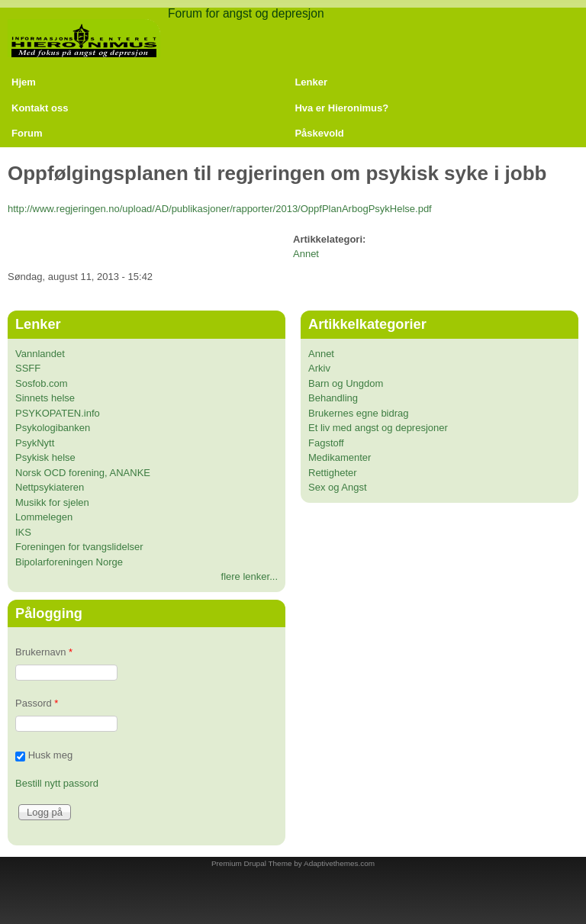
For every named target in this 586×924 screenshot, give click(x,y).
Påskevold (319, 133)
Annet (306, 254)
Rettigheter (333, 473)
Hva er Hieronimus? (341, 108)
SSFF (28, 368)
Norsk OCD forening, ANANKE (83, 473)
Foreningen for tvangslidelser (79, 547)
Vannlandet (40, 354)
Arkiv (319, 368)
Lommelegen (44, 517)
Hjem (24, 82)
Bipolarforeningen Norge (69, 562)
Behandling (333, 398)
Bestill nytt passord (57, 783)
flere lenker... (250, 576)
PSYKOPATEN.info (58, 413)
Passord (37, 703)
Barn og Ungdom (346, 383)
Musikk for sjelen (52, 502)
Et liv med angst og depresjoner (378, 428)
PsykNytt (35, 443)
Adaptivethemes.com (339, 863)
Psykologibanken (53, 428)
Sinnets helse (45, 398)
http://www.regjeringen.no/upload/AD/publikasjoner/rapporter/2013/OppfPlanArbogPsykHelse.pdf (220, 209)
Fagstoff (326, 443)
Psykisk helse (45, 457)
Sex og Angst (338, 487)
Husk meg (51, 756)
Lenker (311, 82)
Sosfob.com (42, 383)
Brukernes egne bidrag (359, 413)
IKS (23, 532)
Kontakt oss (40, 108)
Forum (27, 133)
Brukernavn (44, 652)
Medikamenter (340, 457)
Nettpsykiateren (50, 487)
